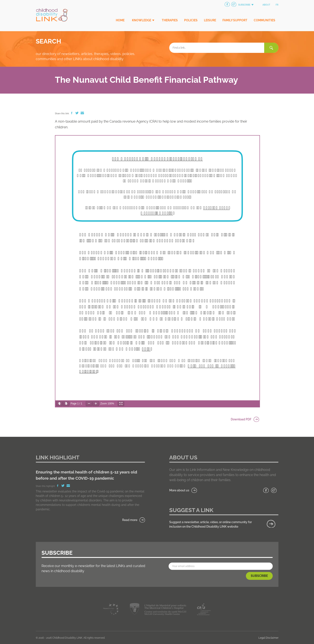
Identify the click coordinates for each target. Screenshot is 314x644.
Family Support (235, 20)
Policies (191, 20)
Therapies (170, 20)
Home (120, 20)
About (266, 5)
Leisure (210, 20)
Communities (265, 20)
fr (277, 5)
